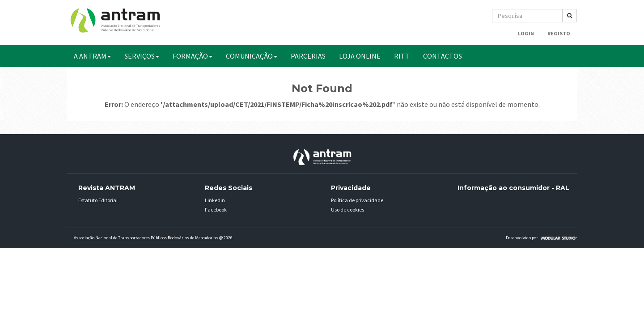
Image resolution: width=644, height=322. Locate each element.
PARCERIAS (308, 56)
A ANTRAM (92, 56)
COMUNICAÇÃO (252, 56)
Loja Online (360, 56)
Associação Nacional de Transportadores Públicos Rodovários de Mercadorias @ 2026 (153, 238)
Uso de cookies (347, 210)
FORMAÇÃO (193, 56)
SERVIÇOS (142, 56)
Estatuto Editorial (98, 200)
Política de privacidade (357, 200)
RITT (402, 56)
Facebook (216, 210)
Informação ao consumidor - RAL (513, 188)
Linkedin (215, 200)
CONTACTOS (443, 56)
